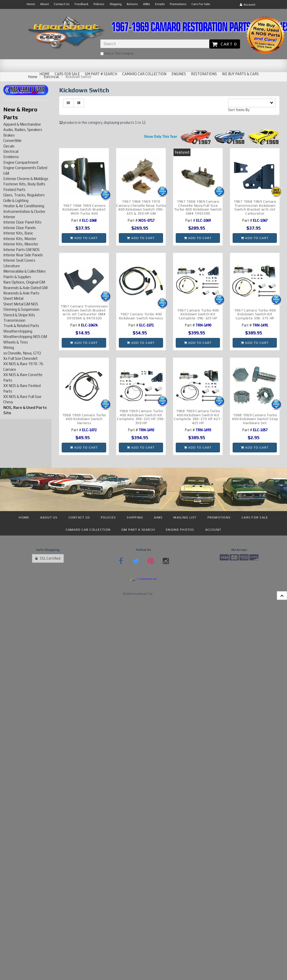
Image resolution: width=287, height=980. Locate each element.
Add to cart (84, 238)
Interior (9, 217)
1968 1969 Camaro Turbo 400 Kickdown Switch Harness (84, 419)
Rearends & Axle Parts (21, 293)
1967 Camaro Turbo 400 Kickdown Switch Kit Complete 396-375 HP (255, 314)
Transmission (14, 320)
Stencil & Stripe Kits (19, 315)
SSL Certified (48, 558)
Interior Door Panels (20, 228)
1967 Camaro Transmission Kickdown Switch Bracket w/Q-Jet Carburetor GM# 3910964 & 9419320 (84, 312)
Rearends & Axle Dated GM (25, 288)
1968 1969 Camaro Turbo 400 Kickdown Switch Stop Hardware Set (255, 419)
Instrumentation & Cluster (24, 211)
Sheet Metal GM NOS (21, 304)
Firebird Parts (14, 190)
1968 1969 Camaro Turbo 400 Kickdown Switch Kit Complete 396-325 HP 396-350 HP (141, 417)
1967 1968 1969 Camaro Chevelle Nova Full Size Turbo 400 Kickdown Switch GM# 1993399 (198, 207)
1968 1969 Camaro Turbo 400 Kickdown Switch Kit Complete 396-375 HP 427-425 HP (198, 417)
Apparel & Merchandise (22, 124)
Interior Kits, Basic (18, 233)
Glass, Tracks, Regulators (24, 195)
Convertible (12, 140)
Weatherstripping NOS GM (25, 337)
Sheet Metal (13, 298)
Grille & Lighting (16, 201)
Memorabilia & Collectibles (25, 271)
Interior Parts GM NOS (21, 250)
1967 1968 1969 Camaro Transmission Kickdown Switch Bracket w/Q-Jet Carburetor (255, 207)
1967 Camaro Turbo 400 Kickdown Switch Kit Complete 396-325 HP (198, 314)
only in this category (117, 54)
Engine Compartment (21, 162)
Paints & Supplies (17, 277)
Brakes (9, 135)
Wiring (9, 347)
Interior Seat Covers (19, 260)
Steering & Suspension (21, 309)
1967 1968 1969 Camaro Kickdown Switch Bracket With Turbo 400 (84, 209)
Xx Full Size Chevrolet (20, 358)
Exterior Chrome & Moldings (26, 179)
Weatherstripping (18, 331)
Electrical (11, 151)
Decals (9, 146)
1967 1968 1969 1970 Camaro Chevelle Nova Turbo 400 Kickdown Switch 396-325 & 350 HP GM (141, 207)
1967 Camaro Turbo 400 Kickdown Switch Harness (141, 316)
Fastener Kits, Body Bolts (24, 184)
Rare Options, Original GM (24, 282)
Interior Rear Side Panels (23, 255)
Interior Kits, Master (20, 239)
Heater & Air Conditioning (24, 206)
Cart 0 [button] (225, 44)
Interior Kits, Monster (21, 244)
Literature (12, 266)
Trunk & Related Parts (21, 326)
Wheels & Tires (16, 342)
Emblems (11, 157)
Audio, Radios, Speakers (23, 130)
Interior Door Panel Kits (22, 222)
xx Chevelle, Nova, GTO (22, 353)
